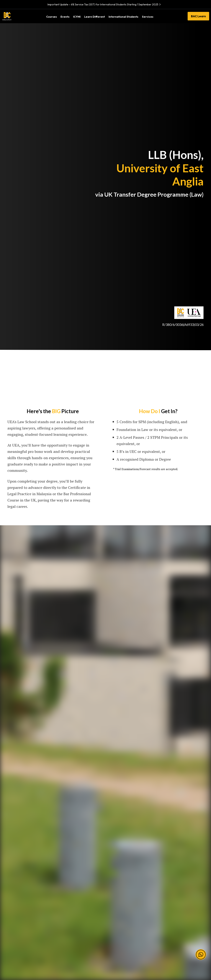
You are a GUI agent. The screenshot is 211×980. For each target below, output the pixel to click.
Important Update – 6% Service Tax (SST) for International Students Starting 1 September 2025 (105, 4)
